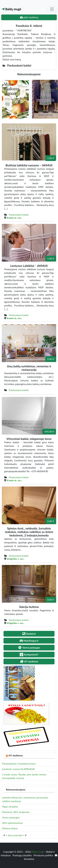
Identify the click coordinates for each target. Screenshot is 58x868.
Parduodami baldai (19, 215)
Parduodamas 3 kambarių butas (19, 764)
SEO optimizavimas (13, 823)
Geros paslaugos (11, 817)
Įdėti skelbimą (29, 17)
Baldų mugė (12, 9)
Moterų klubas (10, 828)
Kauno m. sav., (14, 218)
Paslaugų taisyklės (22, 855)
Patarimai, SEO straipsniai (16, 812)
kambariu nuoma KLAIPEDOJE (19, 769)
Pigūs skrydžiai (10, 807)
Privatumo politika (44, 855)
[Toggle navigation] (52, 9)
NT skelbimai (16, 755)
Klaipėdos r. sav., (15, 559)
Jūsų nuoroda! (15, 835)
